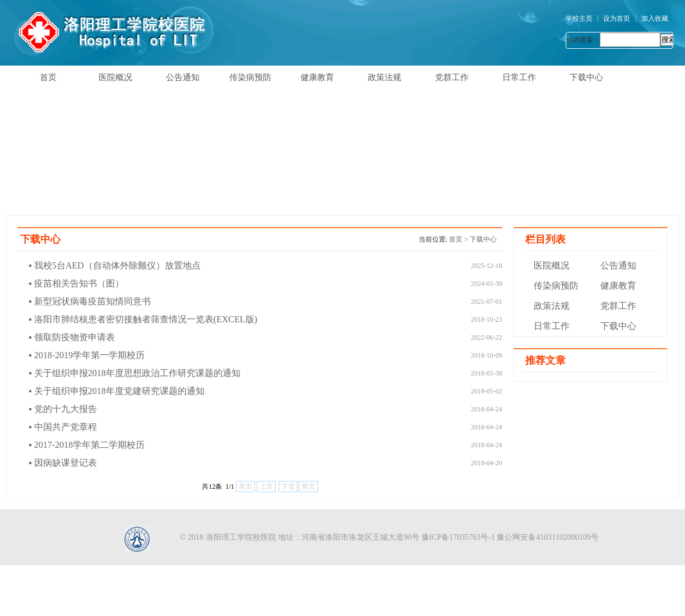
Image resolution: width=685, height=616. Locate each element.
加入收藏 (655, 18)
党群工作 (452, 77)
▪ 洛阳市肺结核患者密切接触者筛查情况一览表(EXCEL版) (143, 319)
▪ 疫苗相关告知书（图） (76, 283)
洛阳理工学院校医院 (241, 537)
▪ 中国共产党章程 (63, 427)
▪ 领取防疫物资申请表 (72, 337)
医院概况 (115, 77)
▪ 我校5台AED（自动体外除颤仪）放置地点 (115, 265)
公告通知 (183, 77)
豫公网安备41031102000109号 (547, 537)
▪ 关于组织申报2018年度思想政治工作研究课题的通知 (135, 373)
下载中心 (586, 77)
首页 (48, 77)
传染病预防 (250, 77)
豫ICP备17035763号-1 (458, 537)
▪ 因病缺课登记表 (63, 463)
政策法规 (385, 77)
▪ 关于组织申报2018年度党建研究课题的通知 (117, 391)
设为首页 (617, 18)
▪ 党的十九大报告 (63, 409)
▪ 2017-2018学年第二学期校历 (87, 445)
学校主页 (579, 18)
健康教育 (317, 77)
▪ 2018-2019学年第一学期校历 (87, 355)
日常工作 (519, 77)
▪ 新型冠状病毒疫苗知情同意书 (90, 301)
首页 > (459, 239)
